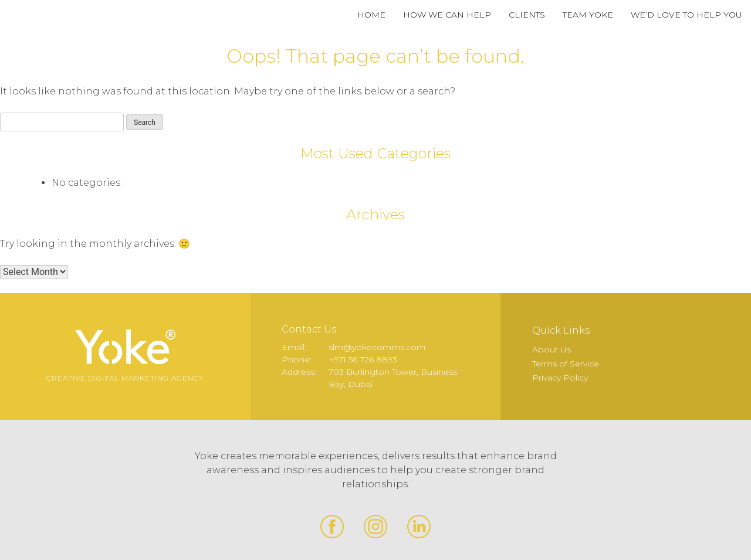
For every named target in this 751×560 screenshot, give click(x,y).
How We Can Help (447, 15)
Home (371, 15)
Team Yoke (588, 15)
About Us (552, 349)
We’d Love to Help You (686, 15)
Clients (527, 15)
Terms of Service (566, 364)
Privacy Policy (560, 378)
